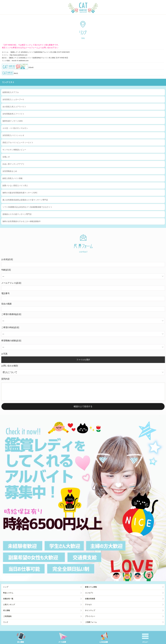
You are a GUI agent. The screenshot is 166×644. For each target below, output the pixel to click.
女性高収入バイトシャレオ (13, 135)
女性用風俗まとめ (10, 171)
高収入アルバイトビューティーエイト (18, 142)
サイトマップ (90, 614)
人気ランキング (9, 608)
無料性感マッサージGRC (13, 121)
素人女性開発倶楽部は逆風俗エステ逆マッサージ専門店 (25, 200)
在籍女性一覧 (8, 602)
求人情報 (6, 614)
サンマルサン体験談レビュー (14, 150)
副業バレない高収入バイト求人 (15, 186)
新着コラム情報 (91, 590)
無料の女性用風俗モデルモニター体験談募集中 (22, 221)
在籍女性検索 (90, 602)
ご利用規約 (7, 619)
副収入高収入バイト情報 (12, 178)
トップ (6, 590)
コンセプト (89, 596)
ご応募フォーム (91, 625)
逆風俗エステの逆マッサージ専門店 (17, 214)
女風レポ (6, 157)
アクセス (88, 608)
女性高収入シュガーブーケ (13, 99)
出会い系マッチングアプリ (13, 164)
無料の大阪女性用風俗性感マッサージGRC (20, 193)
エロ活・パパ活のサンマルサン (15, 128)
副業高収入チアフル (11, 92)
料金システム (8, 596)
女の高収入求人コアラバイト (14, 107)
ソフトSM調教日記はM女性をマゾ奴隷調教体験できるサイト (27, 207)
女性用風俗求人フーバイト (13, 114)
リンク (6, 625)
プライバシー (90, 619)
